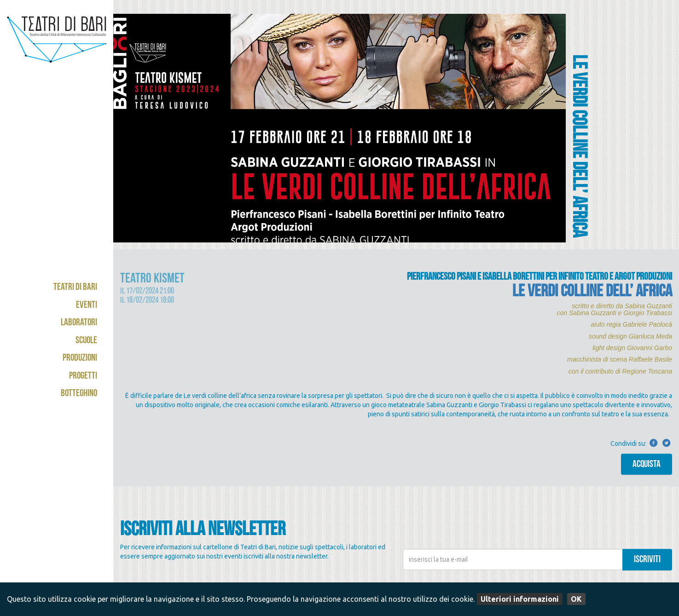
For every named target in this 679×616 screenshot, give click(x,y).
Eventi (87, 306)
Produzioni (80, 359)
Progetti (83, 377)
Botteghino (79, 394)
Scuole (86, 341)
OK (576, 599)
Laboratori (79, 323)
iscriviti (647, 560)
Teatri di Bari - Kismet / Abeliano (57, 48)
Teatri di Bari (75, 288)
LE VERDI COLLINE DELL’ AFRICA (592, 293)
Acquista (647, 465)
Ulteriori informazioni (520, 599)
